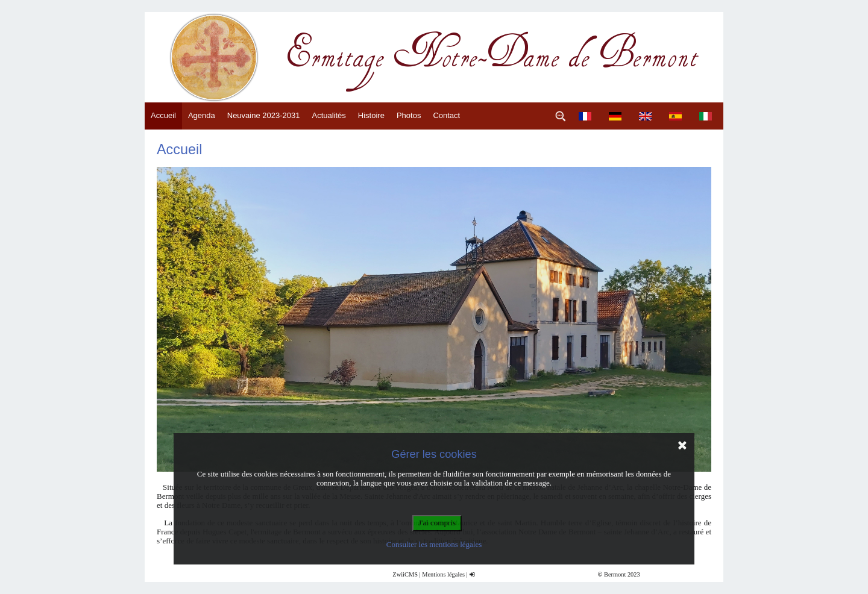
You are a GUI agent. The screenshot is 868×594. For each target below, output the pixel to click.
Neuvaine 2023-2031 (264, 115)
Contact (446, 115)
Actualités (329, 115)
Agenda (202, 115)
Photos (409, 115)
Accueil (163, 115)
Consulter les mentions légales (434, 544)
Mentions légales (443, 574)
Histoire (371, 115)
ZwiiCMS (405, 574)
